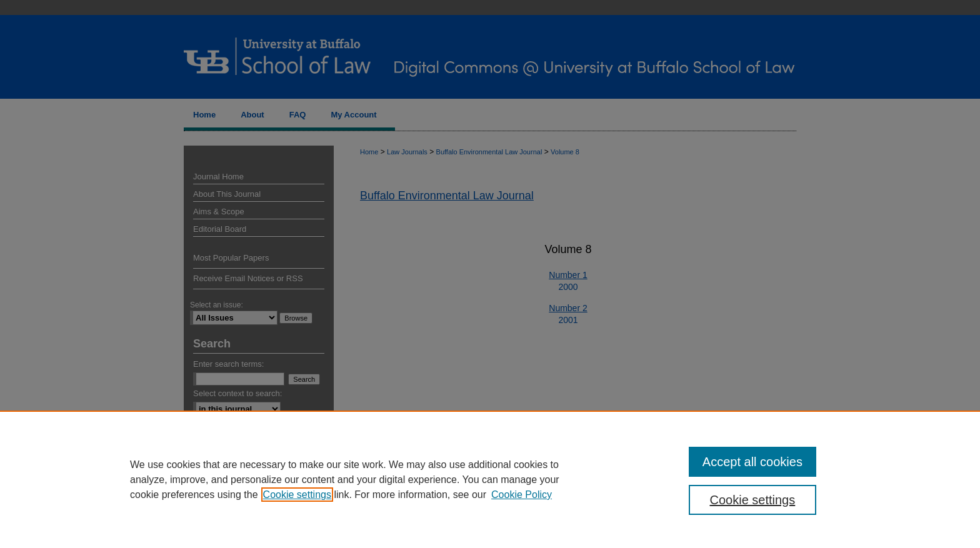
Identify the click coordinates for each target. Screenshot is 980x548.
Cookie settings (297, 495)
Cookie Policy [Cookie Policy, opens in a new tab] (522, 495)
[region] (490, 479)
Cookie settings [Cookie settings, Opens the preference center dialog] (753, 500)
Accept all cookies (752, 462)
